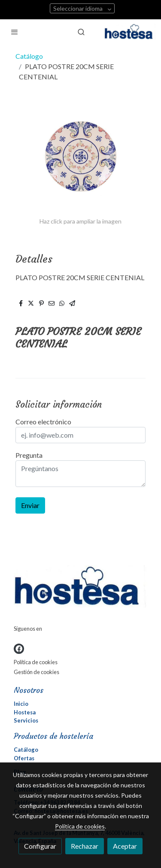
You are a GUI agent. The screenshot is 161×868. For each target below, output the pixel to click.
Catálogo (29, 56)
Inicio (21, 704)
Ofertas (24, 758)
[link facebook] (19, 649)
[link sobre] (80, 588)
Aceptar (125, 846)
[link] (130, 32)
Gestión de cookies (36, 672)
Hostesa (25, 712)
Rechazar (85, 846)
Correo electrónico (43, 422)
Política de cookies (36, 662)
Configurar (40, 846)
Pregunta (29, 455)
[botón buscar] (81, 32)
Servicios (26, 720)
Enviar (30, 505)
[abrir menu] (15, 32)
